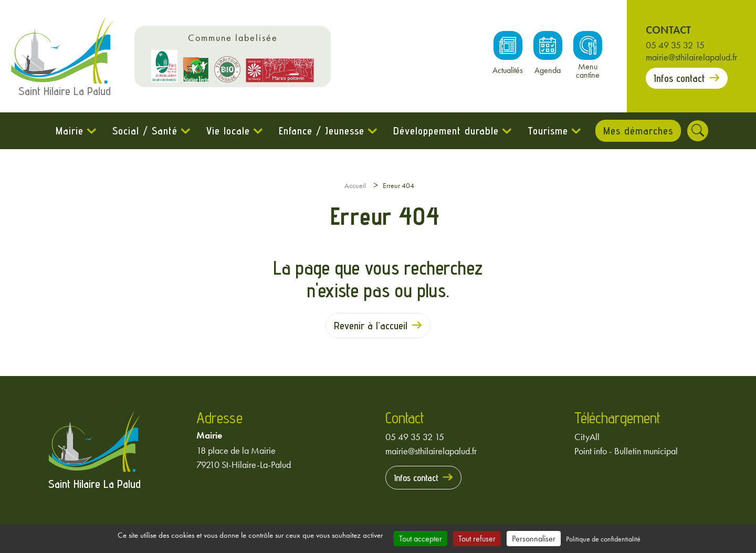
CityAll (587, 437)
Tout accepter (421, 539)
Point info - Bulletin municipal (626, 451)
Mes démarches (638, 131)
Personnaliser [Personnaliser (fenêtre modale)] (534, 539)
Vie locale (227, 131)
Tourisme (546, 131)
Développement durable (444, 131)
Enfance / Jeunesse (320, 131)
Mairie (68, 131)
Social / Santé (143, 131)
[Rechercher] (699, 131)
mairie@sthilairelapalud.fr (691, 57)
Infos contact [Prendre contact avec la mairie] (679, 78)
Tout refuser (477, 539)
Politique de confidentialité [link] (603, 539)
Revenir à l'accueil (371, 326)
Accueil (355, 185)
